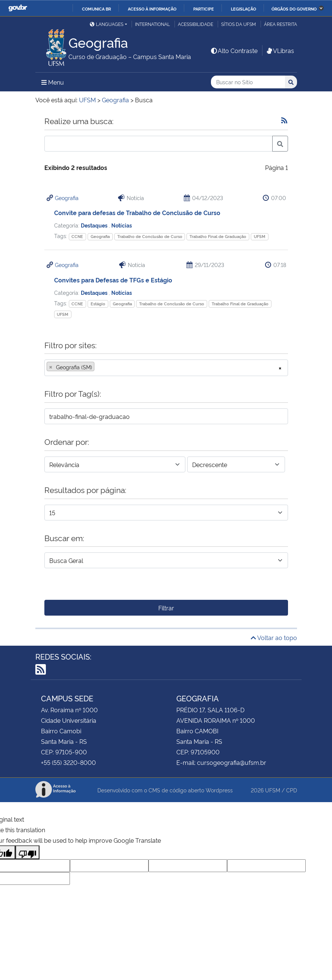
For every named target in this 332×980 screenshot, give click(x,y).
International (152, 24)
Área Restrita (280, 24)
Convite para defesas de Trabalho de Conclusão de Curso (137, 212)
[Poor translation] (27, 852)
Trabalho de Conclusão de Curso (150, 236)
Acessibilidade (196, 24)
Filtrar (166, 608)
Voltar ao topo (274, 637)
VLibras (280, 50)
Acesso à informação (152, 9)
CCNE (77, 236)
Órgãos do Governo (294, 9)
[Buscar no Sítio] (248, 82)
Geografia (67, 198)
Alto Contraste (234, 50)
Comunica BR (96, 9)
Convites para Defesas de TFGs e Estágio (113, 280)
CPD (292, 790)
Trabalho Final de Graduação (218, 236)
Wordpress (219, 790)
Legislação (243, 9)
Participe (204, 9)
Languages (107, 24)
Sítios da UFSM (239, 24)
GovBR (18, 8)
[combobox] (166, 368)
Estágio (98, 304)
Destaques (95, 225)
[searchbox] (99, 367)
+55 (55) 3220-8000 (68, 762)
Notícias (122, 225)
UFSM (260, 236)
